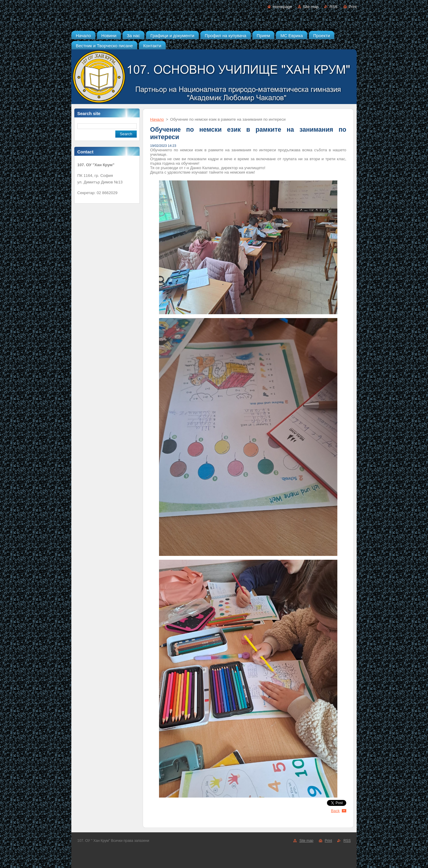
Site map (311, 7)
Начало (157, 119)
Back (336, 811)
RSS (333, 7)
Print (353, 7)
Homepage (282, 7)
